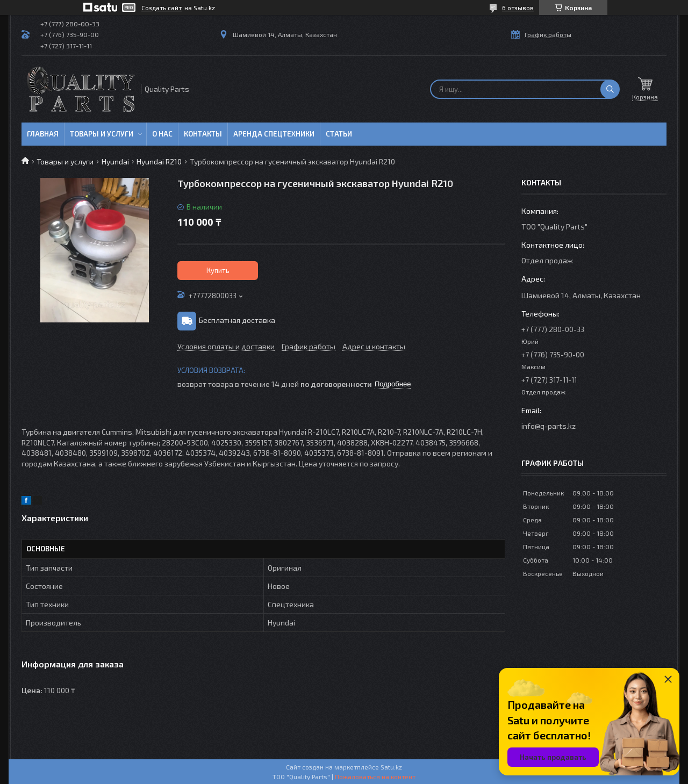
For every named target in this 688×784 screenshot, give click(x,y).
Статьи (339, 134)
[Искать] (610, 89)
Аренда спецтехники (274, 134)
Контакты (203, 134)
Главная (43, 134)
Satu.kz (391, 767)
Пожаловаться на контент (375, 776)
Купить (218, 270)
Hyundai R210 (159, 161)
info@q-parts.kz (549, 426)
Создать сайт (162, 8)
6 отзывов (518, 8)
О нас (162, 134)
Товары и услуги (102, 134)
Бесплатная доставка (237, 320)
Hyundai (115, 161)
